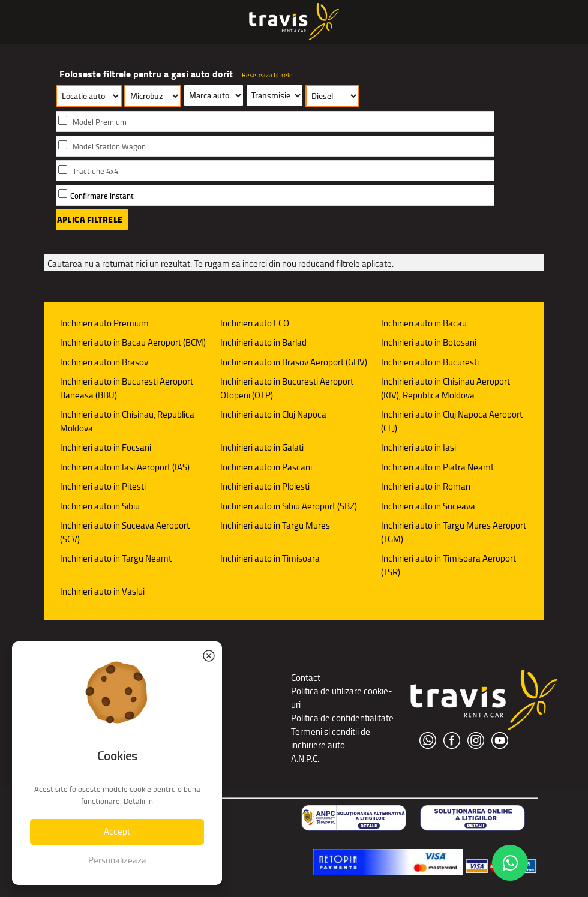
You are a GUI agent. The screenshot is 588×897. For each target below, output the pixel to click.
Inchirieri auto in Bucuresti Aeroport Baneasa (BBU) (127, 388)
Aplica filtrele (90, 220)
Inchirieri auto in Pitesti (103, 486)
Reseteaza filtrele (267, 75)
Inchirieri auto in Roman (426, 486)
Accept (117, 831)
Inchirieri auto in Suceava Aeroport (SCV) (125, 532)
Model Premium (100, 122)
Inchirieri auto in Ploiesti (265, 486)
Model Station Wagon (109, 147)
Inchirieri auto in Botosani (429, 342)
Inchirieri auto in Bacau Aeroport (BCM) (133, 342)
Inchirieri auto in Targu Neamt (116, 558)
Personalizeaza (117, 860)
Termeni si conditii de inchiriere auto (331, 739)
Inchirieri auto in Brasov (104, 362)
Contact (306, 678)
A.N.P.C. (305, 759)
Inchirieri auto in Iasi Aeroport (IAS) (125, 467)
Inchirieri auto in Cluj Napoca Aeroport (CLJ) (452, 421)
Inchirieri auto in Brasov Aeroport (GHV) (294, 362)
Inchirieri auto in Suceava (428, 506)
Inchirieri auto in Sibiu (100, 506)
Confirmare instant (102, 196)
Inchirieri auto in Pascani (266, 467)
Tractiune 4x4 (95, 171)
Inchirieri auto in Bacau (424, 323)
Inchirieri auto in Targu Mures (275, 525)
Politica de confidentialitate (342, 718)
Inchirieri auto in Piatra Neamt (437, 467)
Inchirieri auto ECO (255, 323)
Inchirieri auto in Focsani (106, 447)
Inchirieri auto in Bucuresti (430, 362)
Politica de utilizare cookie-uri (342, 698)
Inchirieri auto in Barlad (263, 342)
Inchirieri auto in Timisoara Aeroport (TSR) (448, 565)
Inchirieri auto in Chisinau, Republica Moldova (127, 421)
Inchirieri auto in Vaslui (102, 591)
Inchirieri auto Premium (104, 323)
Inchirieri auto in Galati (262, 447)
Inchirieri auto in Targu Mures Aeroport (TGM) (454, 532)
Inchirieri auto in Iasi (418, 447)
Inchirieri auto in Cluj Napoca (273, 414)
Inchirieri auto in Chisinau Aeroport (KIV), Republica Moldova (445, 388)
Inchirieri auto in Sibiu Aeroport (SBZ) (289, 506)
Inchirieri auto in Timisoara (270, 558)
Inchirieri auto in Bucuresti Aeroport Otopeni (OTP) (287, 388)
